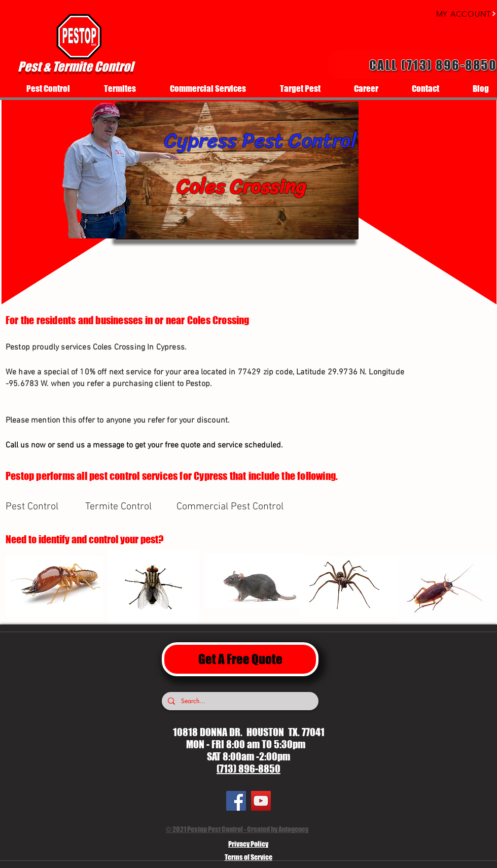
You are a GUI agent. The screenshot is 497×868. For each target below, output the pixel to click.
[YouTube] (261, 801)
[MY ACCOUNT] (457, 14)
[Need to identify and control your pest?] (98, 539)
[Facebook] (236, 801)
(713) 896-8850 (248, 769)
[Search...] (239, 701)
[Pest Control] (42, 507)
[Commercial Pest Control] (232, 507)
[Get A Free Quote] (240, 659)
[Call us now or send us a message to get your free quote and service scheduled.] (177, 445)
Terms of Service (248, 857)
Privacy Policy (248, 844)
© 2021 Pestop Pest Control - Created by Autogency (237, 829)
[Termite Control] (121, 507)
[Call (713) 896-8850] (412, 65)
